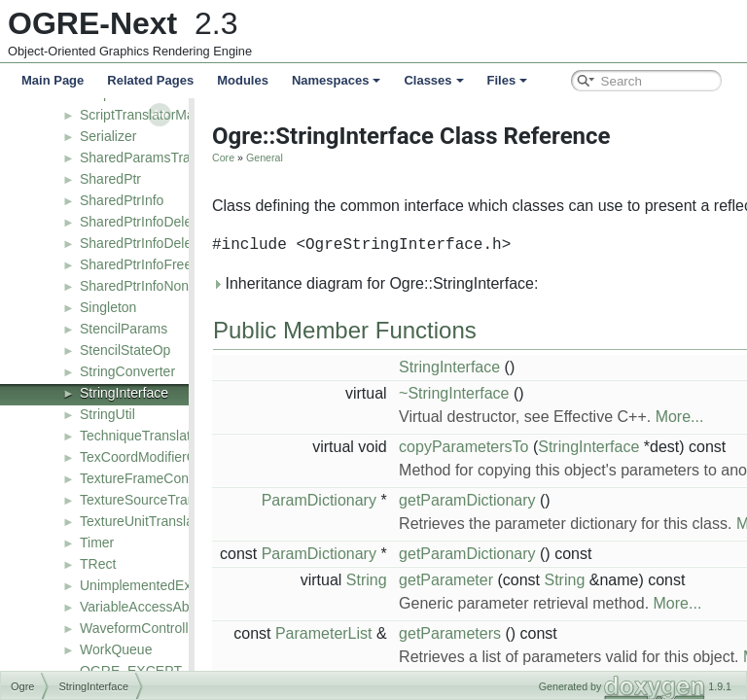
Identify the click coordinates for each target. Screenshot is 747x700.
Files (508, 80)
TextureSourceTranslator (154, 500)
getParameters (436, 633)
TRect (98, 564)
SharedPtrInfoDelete (142, 222)
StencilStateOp (125, 350)
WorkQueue (116, 649)
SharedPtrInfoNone (138, 286)
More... (666, 417)
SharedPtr (110, 179)
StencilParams (124, 329)
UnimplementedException (158, 585)
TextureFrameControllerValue (168, 478)
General (251, 157)
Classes (433, 80)
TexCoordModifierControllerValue (179, 457)
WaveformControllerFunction (166, 628)
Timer (97, 542)
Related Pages (150, 80)
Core (210, 157)
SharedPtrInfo (122, 200)
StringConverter (127, 371)
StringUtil (107, 414)
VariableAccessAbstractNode (167, 607)
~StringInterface (440, 393)
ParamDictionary (305, 500)
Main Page (53, 80)
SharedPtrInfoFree (136, 264)
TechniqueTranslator (141, 436)
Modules (243, 80)
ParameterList (310, 633)
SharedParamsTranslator (156, 157)
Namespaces (337, 80)
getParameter (432, 580)
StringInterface (124, 393)
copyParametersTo (450, 447)
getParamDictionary (454, 500)
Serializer (108, 136)
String (353, 580)
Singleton (108, 307)
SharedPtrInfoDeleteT (145, 243)
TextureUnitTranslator (144, 521)
